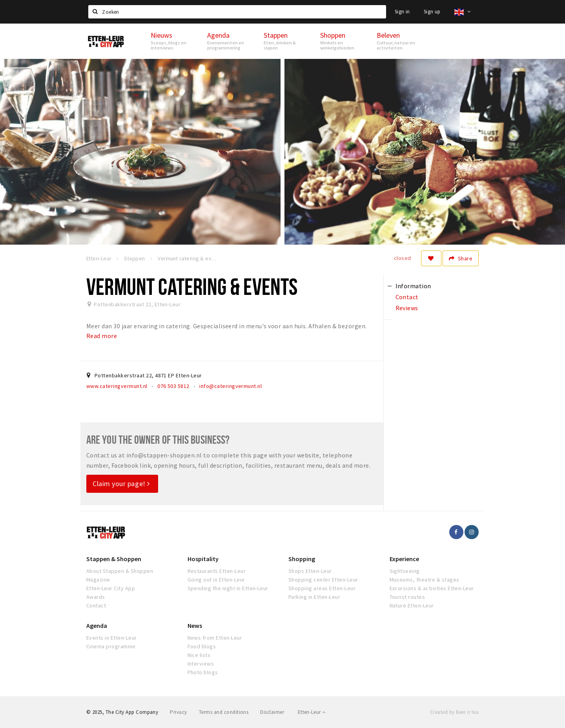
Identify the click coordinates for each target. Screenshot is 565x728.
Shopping (302, 559)
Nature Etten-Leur (412, 605)
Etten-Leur (312, 712)
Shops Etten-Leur (310, 571)
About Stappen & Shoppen (120, 571)
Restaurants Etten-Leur (217, 571)
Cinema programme (111, 646)
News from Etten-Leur (215, 638)
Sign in (402, 12)
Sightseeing (405, 571)
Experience (404, 559)
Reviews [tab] (407, 308)
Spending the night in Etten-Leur (228, 588)
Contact (96, 605)
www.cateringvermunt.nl (117, 386)
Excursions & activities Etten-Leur (432, 588)
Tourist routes (407, 597)
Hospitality (203, 559)
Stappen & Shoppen (114, 559)
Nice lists (199, 655)
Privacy (178, 712)
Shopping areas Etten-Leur (322, 588)
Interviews (201, 664)
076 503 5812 (173, 386)
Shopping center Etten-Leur (323, 580)
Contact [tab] (407, 297)
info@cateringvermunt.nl (231, 386)
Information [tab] (413, 286)
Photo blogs (203, 672)
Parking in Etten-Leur (314, 597)
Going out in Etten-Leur (216, 580)
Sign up (432, 12)
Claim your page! (121, 484)
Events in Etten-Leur (112, 638)
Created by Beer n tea (454, 712)
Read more (102, 336)
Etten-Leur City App (111, 588)
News (195, 626)
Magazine (98, 580)
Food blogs (202, 646)
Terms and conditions (224, 712)
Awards (96, 597)
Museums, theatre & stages (425, 580)
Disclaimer (272, 712)
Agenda (97, 626)
